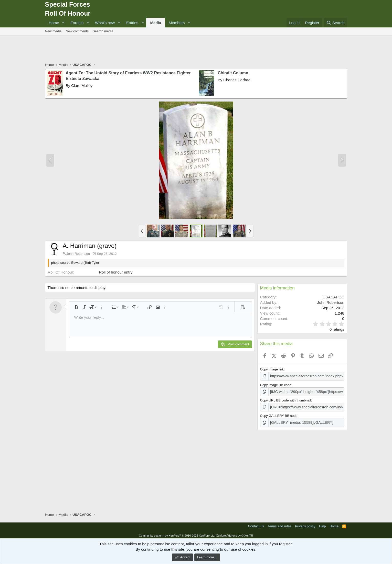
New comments (77, 31)
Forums (77, 23)
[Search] (336, 23)
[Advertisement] (196, 49)
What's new (105, 23)
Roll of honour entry (116, 272)
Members (177, 23)
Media (156, 23)
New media (53, 31)
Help (322, 524)
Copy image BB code (276, 384)
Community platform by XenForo (177, 533)
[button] (63, 23)
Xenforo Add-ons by (234, 533)
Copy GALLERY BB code (279, 414)
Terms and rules (279, 524)
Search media (103, 31)
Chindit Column (233, 73)
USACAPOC (333, 297)
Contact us (256, 524)
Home (54, 23)
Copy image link (272, 369)
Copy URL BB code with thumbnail (286, 399)
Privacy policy (305, 524)
